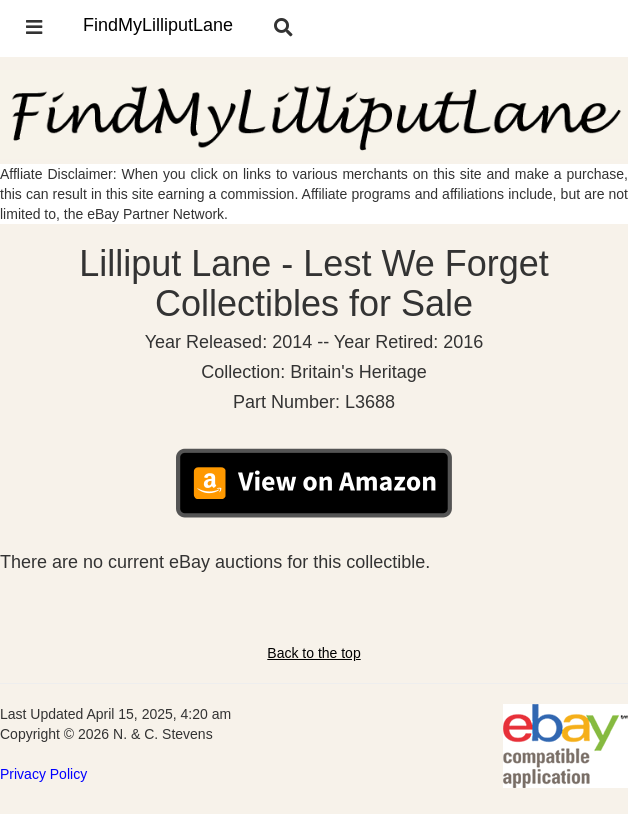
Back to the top (313, 653)
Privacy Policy (43, 774)
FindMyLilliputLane (158, 25)
